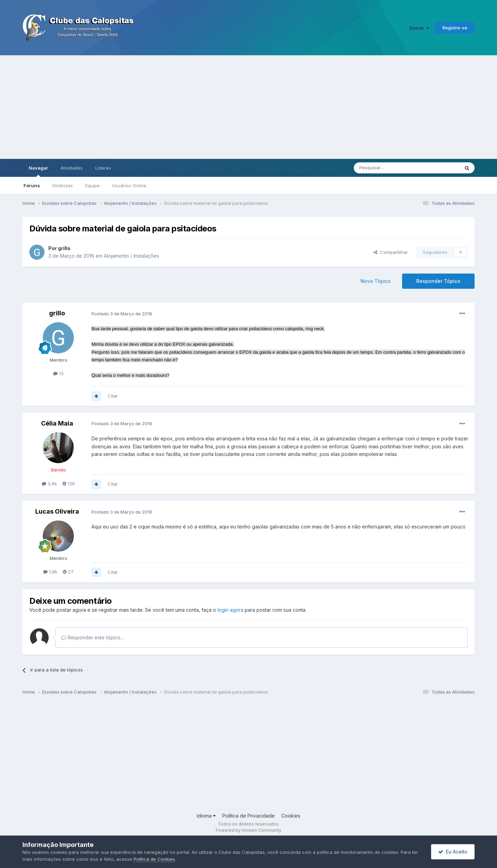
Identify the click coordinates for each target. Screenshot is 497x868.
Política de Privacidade (248, 816)
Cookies (291, 816)
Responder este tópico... (92, 637)
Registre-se (455, 28)
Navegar (38, 171)
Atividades (72, 168)
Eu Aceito (453, 852)
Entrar (419, 28)
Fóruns (32, 185)
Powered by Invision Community (248, 830)
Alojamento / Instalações (131, 256)
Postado (122, 314)
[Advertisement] (248, 107)
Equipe (92, 185)
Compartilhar (391, 252)
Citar (113, 396)
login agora (230, 610)
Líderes (103, 168)
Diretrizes (63, 185)
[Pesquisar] (388, 168)
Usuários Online (129, 185)
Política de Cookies (154, 859)
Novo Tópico (376, 281)
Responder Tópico (438, 281)
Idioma (206, 816)
